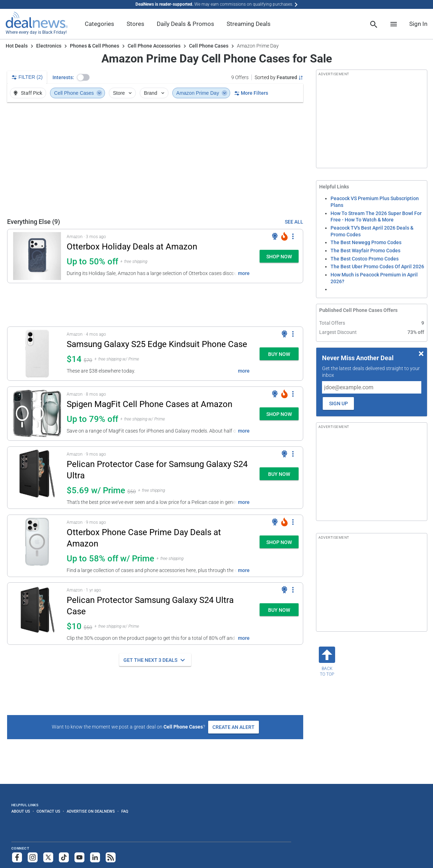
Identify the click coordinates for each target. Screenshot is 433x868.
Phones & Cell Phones (95, 46)
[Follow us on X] (48, 857)
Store (123, 93)
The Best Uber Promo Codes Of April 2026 (377, 267)
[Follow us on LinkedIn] (95, 857)
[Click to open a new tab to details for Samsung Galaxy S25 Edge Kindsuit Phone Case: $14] (37, 354)
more (244, 273)
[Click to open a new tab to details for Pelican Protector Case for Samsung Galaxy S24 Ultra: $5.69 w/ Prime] (37, 478)
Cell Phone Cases (209, 46)
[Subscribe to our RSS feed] (111, 857)
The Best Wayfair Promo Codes (365, 251)
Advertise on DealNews (91, 811)
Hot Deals (17, 46)
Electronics (49, 46)
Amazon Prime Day (202, 93)
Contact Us (48, 811)
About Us (21, 811)
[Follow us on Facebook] (17, 857)
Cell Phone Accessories (154, 46)
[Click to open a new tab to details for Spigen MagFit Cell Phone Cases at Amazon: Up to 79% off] (37, 414)
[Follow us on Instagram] (33, 857)
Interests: (63, 77)
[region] (155, 160)
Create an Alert (234, 727)
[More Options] (293, 236)
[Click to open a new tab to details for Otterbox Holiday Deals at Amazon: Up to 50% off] (37, 256)
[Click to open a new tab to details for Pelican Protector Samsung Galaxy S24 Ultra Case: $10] (37, 614)
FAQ (125, 811)
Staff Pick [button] (27, 93)
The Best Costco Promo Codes (365, 259)
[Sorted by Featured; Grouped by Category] (279, 77)
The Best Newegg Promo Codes (366, 242)
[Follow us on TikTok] (64, 857)
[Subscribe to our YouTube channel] (79, 857)
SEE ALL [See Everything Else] (294, 222)
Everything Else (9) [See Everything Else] (34, 222)
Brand (155, 93)
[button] (83, 77)
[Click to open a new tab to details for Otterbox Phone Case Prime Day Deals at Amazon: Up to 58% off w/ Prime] (37, 546)
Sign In (418, 24)
